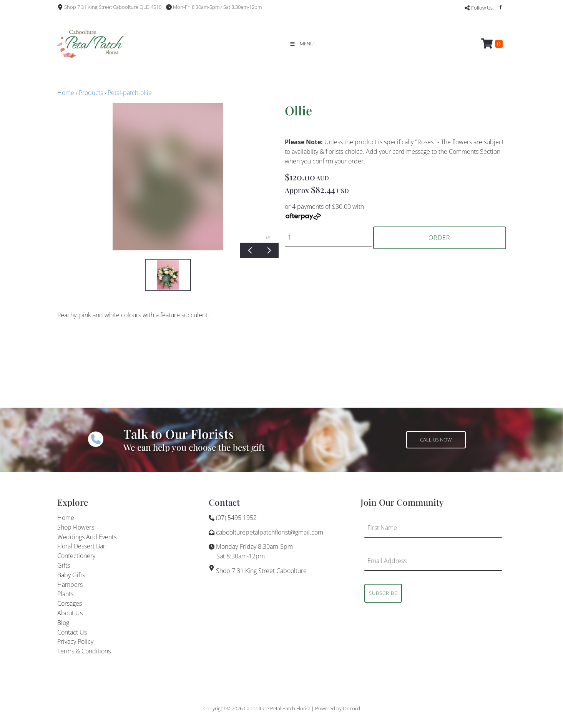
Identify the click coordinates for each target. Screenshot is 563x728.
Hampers (70, 585)
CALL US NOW (422, 436)
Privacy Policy (75, 641)
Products (91, 93)
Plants (65, 594)
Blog (63, 623)
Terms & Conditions (84, 651)
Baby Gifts (71, 575)
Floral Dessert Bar (81, 546)
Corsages (70, 603)
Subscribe (383, 593)
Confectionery (76, 556)
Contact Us (72, 632)
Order (439, 238)
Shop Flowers (76, 527)
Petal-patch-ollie (130, 93)
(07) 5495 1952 (236, 518)
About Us (70, 613)
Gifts (64, 565)
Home (66, 93)
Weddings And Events (87, 537)
